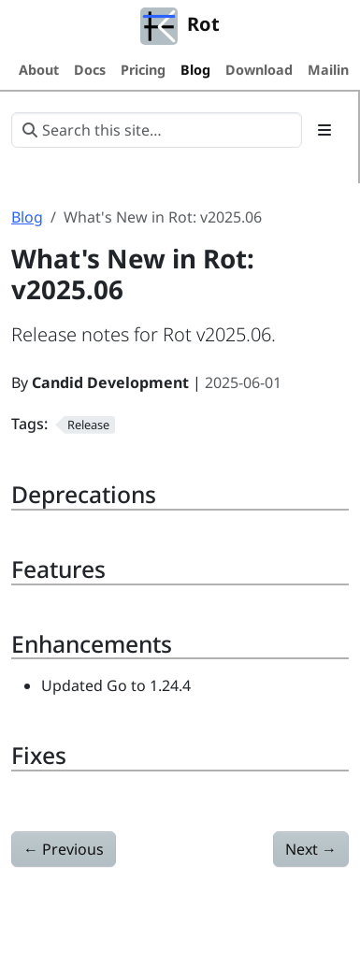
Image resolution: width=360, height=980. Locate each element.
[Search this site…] (157, 130)
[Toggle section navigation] (324, 130)
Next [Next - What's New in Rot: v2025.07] (311, 849)
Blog (27, 217)
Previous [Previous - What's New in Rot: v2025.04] (64, 849)
